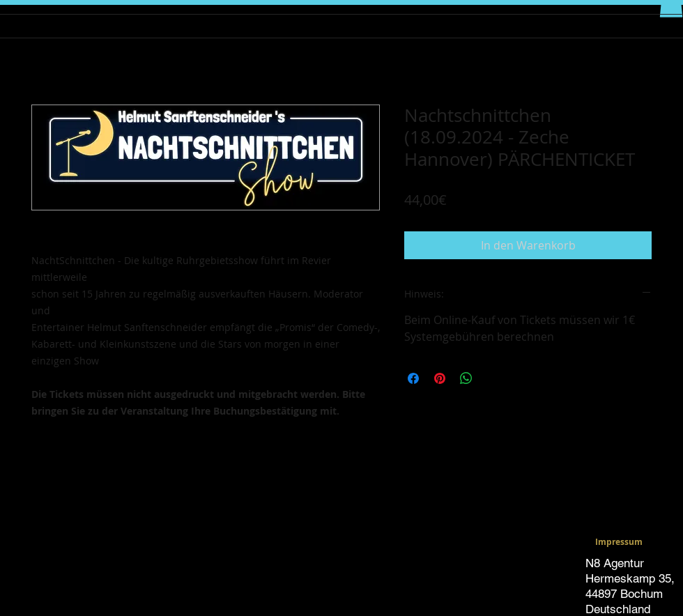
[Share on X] (493, 378)
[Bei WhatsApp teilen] (466, 378)
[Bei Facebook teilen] (413, 378)
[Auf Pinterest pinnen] (440, 378)
